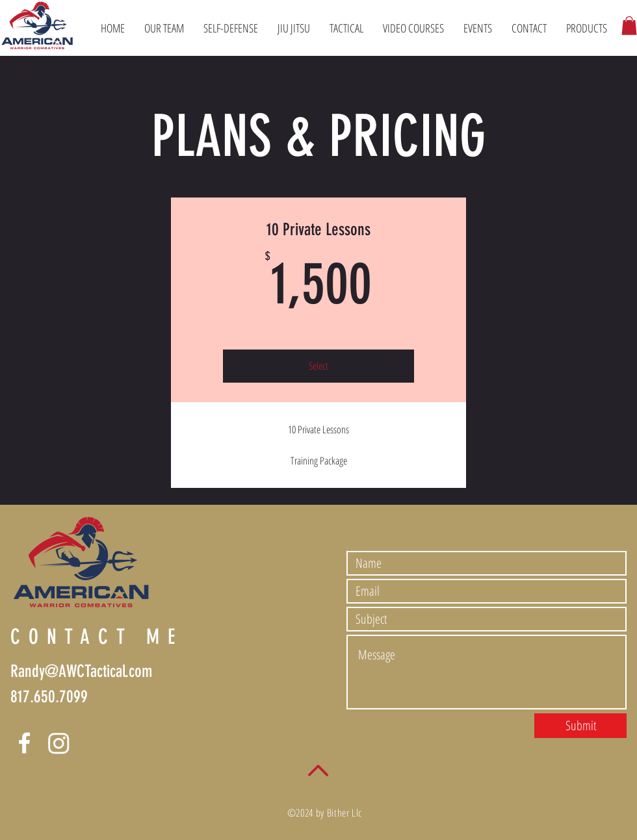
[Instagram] (59, 743)
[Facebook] (24, 743)
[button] (629, 26)
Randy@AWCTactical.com (81, 671)
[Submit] (580, 726)
